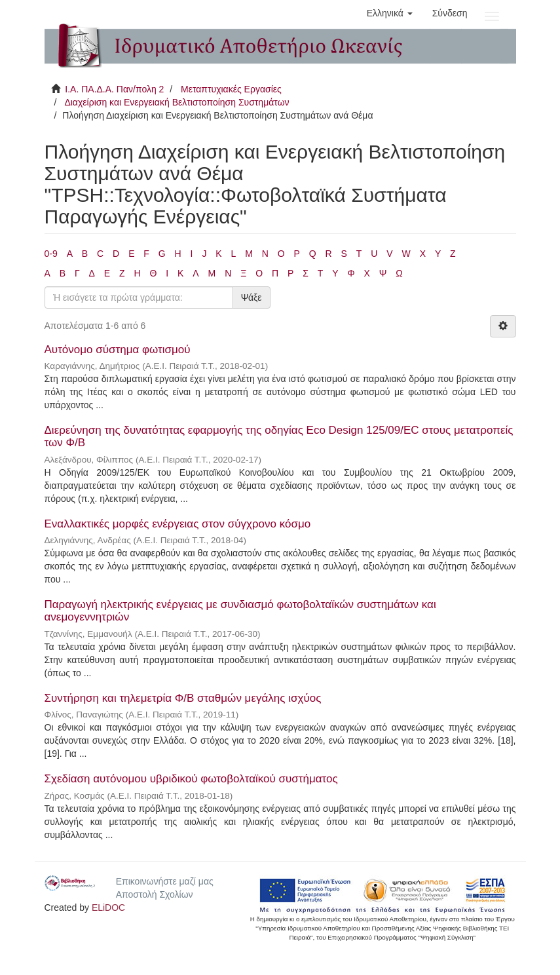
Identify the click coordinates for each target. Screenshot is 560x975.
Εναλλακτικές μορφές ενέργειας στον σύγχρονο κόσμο (178, 524)
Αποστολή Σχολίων (155, 894)
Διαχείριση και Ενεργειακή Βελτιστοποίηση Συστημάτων (177, 102)
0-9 (51, 254)
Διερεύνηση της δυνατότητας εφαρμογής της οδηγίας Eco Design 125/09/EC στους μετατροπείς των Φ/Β (279, 436)
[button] (390, 13)
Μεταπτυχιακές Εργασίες (231, 89)
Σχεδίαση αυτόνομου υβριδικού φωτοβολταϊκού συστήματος (191, 779)
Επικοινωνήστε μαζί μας (165, 881)
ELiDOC (108, 908)
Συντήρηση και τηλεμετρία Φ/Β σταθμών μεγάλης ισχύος (183, 698)
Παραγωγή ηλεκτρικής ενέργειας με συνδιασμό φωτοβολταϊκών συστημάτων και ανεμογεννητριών (240, 611)
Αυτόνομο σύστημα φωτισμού (118, 350)
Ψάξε (252, 297)
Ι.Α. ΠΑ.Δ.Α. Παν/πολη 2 (114, 89)
